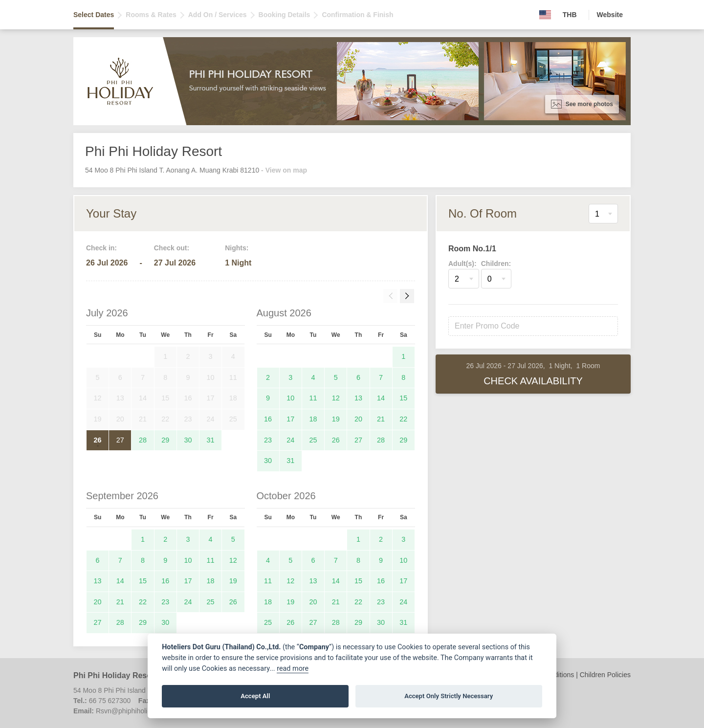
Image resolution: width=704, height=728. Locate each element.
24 (290, 440)
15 (403, 398)
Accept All (255, 696)
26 (98, 440)
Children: (496, 264)
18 (313, 419)
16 (268, 419)
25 (313, 440)
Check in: (101, 248)
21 (381, 419)
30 (188, 440)
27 (120, 440)
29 (165, 440)
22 (403, 419)
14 (381, 398)
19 (336, 419)
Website (610, 15)
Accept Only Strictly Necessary (449, 696)
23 (268, 440)
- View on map (284, 170)
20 (358, 419)
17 (290, 419)
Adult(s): (462, 264)
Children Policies (605, 675)
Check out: (172, 248)
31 (211, 440)
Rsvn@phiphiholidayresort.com (143, 711)
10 (290, 398)
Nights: (237, 248)
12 (336, 398)
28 (143, 440)
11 (313, 398)
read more (293, 669)
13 (358, 398)
